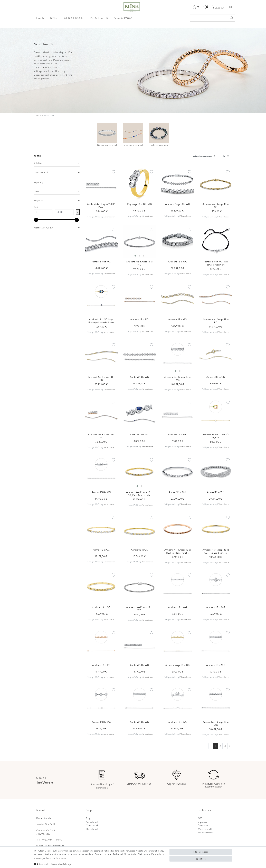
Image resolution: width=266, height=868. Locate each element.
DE (231, 7)
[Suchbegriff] (209, 18)
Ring (88, 818)
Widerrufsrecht (205, 829)
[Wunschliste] (206, 7)
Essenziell (44, 864)
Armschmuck (123, 18)
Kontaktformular (44, 818)
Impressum (203, 822)
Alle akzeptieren (201, 852)
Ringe (54, 18)
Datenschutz (204, 825)
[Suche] (231, 18)
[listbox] (139, 242)
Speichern (201, 859)
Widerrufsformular (206, 832)
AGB (200, 818)
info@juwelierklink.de (54, 846)
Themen (39, 18)
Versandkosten (110, 217)
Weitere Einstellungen (62, 864)
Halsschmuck (98, 18)
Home (39, 115)
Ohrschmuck (73, 18)
